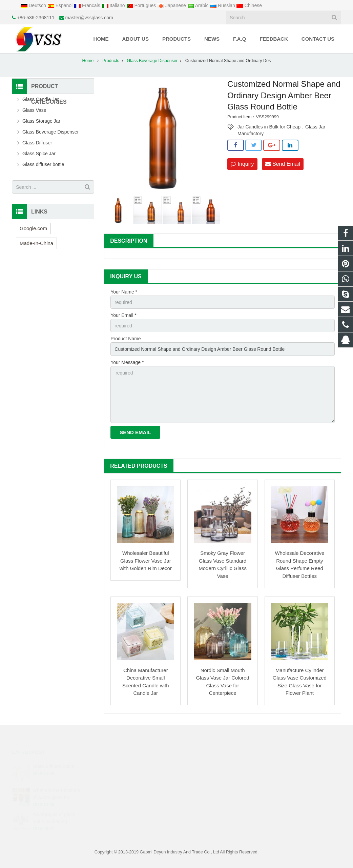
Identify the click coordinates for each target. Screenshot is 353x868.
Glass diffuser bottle (43, 164)
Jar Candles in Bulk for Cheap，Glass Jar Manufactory (281, 127)
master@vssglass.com (89, 18)
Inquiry (242, 164)
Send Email (283, 164)
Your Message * (127, 362)
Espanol (61, 5)
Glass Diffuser (37, 143)
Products (111, 61)
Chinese (249, 5)
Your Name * (124, 292)
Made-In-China (36, 243)
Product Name (126, 339)
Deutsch (34, 5)
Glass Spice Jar (39, 154)
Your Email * (123, 315)
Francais (88, 5)
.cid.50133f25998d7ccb (211, 805)
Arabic (199, 5)
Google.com (33, 228)
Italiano (114, 5)
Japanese (172, 5)
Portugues (142, 5)
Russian (223, 5)
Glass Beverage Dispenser (152, 61)
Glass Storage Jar (41, 121)
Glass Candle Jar (40, 99)
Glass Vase (34, 110)
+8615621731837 (205, 775)
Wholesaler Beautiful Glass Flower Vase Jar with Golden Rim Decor (146, 561)
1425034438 (201, 765)
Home (88, 61)
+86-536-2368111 (36, 18)
